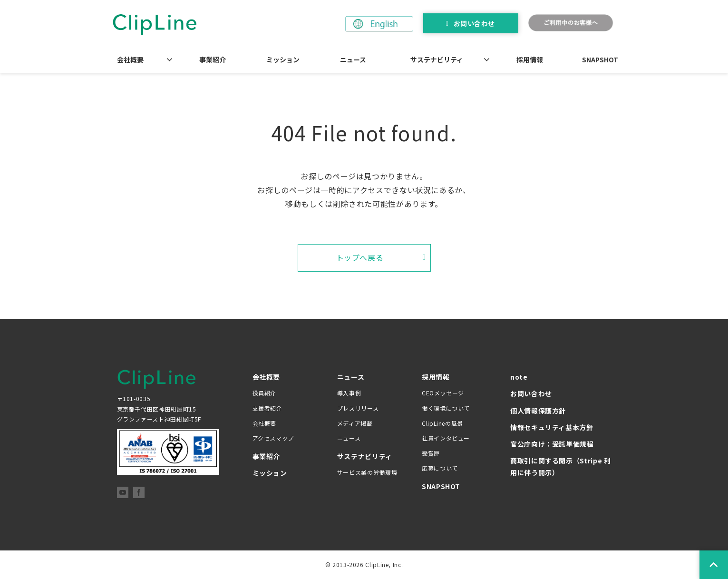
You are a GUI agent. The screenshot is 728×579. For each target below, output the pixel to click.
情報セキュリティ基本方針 (552, 427)
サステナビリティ (437, 59)
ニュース (353, 59)
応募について (440, 468)
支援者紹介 (267, 408)
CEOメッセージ (443, 393)
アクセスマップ (273, 438)
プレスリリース (358, 408)
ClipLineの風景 (442, 423)
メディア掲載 (355, 423)
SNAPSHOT (600, 59)
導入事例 (349, 393)
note (519, 377)
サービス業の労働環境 (367, 472)
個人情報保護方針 (538, 411)
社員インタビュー (446, 438)
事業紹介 (213, 59)
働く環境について (446, 408)
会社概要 (130, 59)
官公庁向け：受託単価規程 (552, 444)
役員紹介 (265, 393)
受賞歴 (431, 453)
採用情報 (530, 59)
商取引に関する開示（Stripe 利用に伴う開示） (561, 466)
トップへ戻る (360, 257)
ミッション (283, 59)
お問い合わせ (474, 23)
